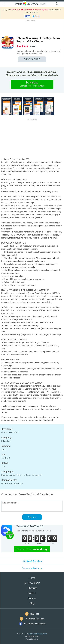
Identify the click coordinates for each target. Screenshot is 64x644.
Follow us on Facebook (35, 624)
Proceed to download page (32, 549)
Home (32, 578)
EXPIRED (32, 59)
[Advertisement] (32, 28)
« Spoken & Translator (32, 561)
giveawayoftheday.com (38, 634)
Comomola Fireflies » (32, 568)
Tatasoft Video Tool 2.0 (30, 526)
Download (32, 84)
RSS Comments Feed (35, 619)
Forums (32, 598)
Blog (32, 603)
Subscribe (32, 588)
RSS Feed (35, 614)
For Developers (32, 583)
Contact (32, 593)
